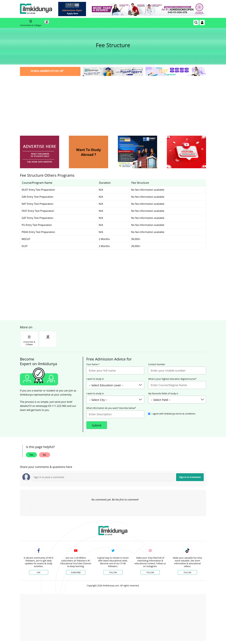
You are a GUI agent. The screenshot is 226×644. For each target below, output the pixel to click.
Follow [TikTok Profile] (187, 572)
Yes (31, 455)
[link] (73, 9)
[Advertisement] (113, 100)
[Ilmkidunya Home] (37, 9)
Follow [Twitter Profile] (113, 572)
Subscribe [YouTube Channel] (76, 572)
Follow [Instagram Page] (150, 572)
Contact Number (157, 364)
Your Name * (93, 364)
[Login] (202, 23)
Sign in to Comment (190, 477)
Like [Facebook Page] (39, 572)
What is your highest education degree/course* (172, 379)
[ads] (40, 152)
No (45, 455)
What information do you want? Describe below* (111, 408)
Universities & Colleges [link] (31, 23)
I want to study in (95, 379)
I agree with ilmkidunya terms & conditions (173, 414)
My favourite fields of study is (163, 394)
